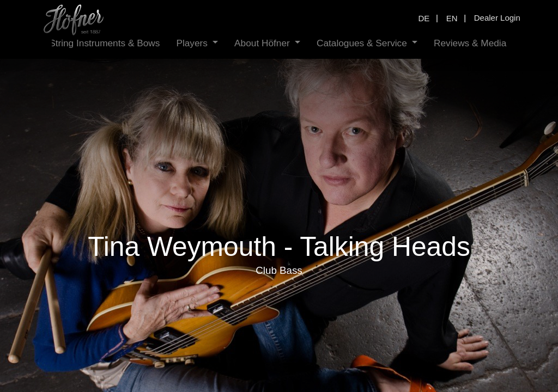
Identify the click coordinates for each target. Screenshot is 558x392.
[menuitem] (104, 43)
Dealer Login (497, 18)
